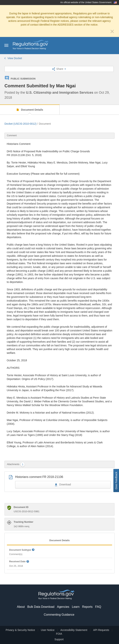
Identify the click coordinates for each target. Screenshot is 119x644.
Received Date (19, 562)
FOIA (59, 634)
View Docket (13, 58)
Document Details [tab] (59, 540)
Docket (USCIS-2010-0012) (20, 124)
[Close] (112, 31)
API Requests (101, 630)
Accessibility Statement (74, 630)
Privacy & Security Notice (20, 630)
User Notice (48, 630)
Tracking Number (23, 522)
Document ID (21, 507)
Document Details (32, 110)
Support (59, 639)
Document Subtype (22, 550)
